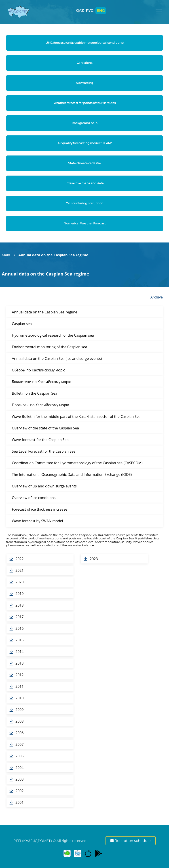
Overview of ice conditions (34, 498)
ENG (101, 11)
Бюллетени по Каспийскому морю (41, 382)
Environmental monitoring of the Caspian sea (50, 347)
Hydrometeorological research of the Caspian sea (53, 335)
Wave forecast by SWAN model (37, 521)
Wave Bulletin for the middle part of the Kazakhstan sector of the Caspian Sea (76, 416)
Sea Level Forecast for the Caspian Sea (44, 451)
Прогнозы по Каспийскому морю (40, 405)
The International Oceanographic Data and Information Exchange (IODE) (72, 474)
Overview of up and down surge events (44, 486)
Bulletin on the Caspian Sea (35, 393)
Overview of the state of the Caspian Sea (45, 428)
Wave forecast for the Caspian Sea (40, 440)
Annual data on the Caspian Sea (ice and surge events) (57, 358)
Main (6, 255)
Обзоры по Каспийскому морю (39, 370)
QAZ (80, 11)
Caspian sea (22, 324)
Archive (157, 297)
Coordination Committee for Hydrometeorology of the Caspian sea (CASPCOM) (77, 463)
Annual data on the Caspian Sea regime (53, 255)
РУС (90, 11)
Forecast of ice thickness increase (40, 509)
